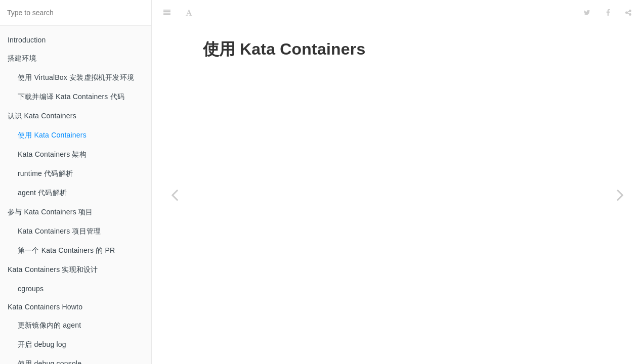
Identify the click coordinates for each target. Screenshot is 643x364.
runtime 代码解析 (45, 173)
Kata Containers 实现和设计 (53, 269)
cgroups (31, 289)
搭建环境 (22, 58)
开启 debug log (42, 344)
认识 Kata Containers (42, 116)
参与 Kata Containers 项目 (50, 212)
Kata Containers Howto (45, 307)
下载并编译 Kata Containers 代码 (71, 97)
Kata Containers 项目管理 (59, 231)
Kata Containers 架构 (52, 154)
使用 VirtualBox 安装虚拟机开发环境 (76, 77)
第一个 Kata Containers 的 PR (66, 250)
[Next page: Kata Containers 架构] (620, 195)
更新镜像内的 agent (49, 325)
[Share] (628, 13)
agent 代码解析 (42, 193)
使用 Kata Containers (52, 135)
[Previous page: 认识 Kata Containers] (175, 195)
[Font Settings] (189, 13)
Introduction (27, 40)
